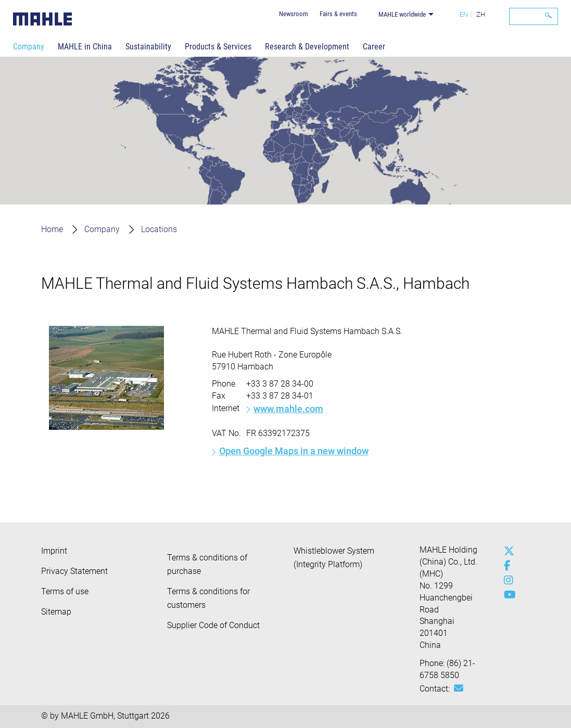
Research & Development (307, 47)
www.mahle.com (288, 409)
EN (464, 14)
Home (52, 229)
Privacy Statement (74, 571)
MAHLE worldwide (402, 14)
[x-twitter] (506, 551)
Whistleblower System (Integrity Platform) (334, 558)
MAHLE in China (85, 47)
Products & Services (218, 47)
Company (29, 47)
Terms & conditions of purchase (207, 564)
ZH (481, 14)
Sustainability (148, 47)
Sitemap (56, 612)
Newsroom (294, 14)
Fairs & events (338, 14)
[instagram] (506, 580)
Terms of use (65, 591)
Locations (159, 229)
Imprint (54, 551)
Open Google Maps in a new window (294, 451)
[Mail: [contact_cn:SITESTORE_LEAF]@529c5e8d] (459, 688)
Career (374, 47)
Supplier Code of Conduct (213, 625)
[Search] (534, 16)
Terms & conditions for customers (208, 598)
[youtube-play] (506, 595)
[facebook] (506, 566)
